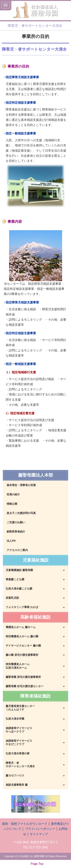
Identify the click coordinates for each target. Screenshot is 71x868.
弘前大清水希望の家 (18, 753)
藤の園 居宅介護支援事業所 (22, 655)
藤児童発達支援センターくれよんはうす (20, 708)
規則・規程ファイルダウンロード (25, 824)
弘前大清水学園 (15, 719)
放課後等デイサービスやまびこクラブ (19, 742)
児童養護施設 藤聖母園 (19, 570)
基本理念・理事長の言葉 (21, 485)
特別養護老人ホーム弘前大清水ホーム (18, 666)
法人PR (11, 541)
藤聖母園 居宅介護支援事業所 (23, 677)
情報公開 (12, 504)
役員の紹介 (13, 494)
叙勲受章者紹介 (16, 532)
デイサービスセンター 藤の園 (23, 646)
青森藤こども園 (15, 579)
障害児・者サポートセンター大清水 (20, 765)
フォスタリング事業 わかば (22, 607)
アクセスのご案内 (17, 550)
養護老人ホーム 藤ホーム (21, 627)
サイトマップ (39, 834)
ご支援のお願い (16, 522)
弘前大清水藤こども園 (19, 589)
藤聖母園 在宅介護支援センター (25, 686)
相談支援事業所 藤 (17, 785)
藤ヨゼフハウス (15, 775)
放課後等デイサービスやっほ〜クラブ (19, 730)
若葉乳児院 (12, 598)
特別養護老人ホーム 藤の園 (22, 636)
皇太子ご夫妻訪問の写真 (21, 513)
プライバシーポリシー (40, 829)
